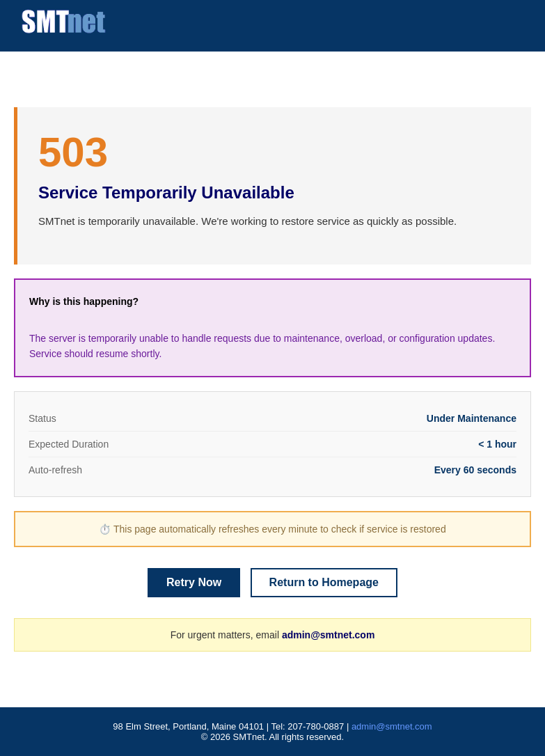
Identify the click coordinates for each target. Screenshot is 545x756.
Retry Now (194, 582)
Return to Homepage (324, 582)
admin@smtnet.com (328, 635)
